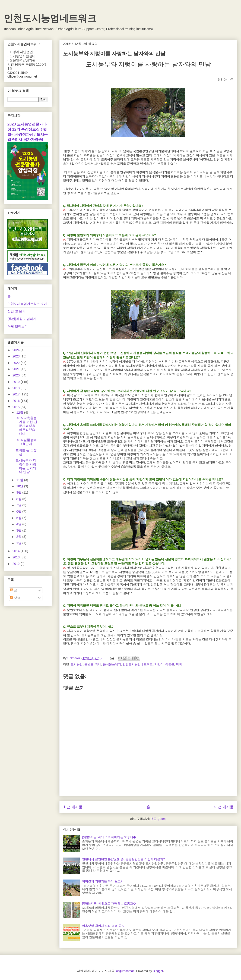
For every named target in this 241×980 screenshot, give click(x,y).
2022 (17, 363)
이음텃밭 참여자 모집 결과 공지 (103, 926)
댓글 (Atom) (159, 819)
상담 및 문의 (16, 311)
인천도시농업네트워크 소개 (27, 304)
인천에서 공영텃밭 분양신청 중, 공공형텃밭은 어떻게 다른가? (124, 859)
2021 (17, 369)
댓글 (15, 598)
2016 (17, 401)
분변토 (89, 664)
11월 (20, 480)
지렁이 (159, 664)
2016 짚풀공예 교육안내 (26, 442)
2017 (17, 394)
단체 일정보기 (18, 326)
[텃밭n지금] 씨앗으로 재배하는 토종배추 (109, 837)
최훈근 (170, 664)
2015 (17, 407)
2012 (17, 564)
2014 (17, 551)
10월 (20, 486)
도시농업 (77, 664)
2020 (17, 375)
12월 (20, 413)
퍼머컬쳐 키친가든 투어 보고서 (103, 881)
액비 (98, 664)
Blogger (158, 971)
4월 (19, 524)
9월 (19, 492)
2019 (17, 382)
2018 (17, 388)
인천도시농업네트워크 (50, 18)
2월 (19, 537)
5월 (19, 518)
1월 (19, 543)
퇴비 (179, 664)
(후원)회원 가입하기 (22, 319)
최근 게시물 (73, 807)
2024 (17, 350)
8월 (19, 499)
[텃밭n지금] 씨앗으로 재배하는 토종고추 (109, 903)
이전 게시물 (224, 807)
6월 (19, 511)
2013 (17, 557)
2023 (17, 356)
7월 (19, 505)
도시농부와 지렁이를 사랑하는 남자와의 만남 (26, 466)
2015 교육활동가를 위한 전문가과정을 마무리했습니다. (26, 426)
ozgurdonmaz (125, 971)
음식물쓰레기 (112, 664)
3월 (19, 530)
